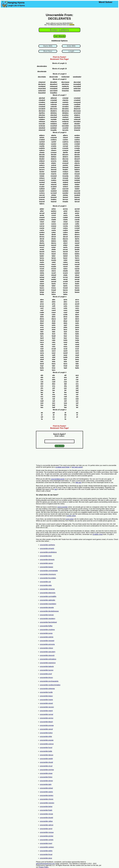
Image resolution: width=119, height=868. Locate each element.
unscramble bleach (46, 722)
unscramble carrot (46, 829)
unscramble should (46, 762)
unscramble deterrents (48, 593)
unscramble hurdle (46, 692)
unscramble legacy (46, 696)
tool (56, 489)
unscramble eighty (46, 851)
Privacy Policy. (44, 867)
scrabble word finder (62, 467)
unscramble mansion (47, 803)
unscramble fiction (46, 777)
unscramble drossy (46, 678)
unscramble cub (45, 582)
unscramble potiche (47, 637)
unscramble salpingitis (47, 600)
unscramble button (46, 733)
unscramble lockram (47, 615)
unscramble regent (46, 711)
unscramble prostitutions (48, 552)
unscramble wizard (46, 703)
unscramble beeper (46, 567)
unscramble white (46, 737)
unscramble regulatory (48, 619)
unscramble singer (46, 773)
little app (78, 482)
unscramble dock (46, 556)
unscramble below (46, 807)
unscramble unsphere (47, 630)
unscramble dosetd (46, 818)
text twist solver (77, 467)
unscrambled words (58, 479)
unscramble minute (46, 814)
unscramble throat (46, 854)
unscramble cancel (46, 729)
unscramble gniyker (47, 836)
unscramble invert (46, 843)
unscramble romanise (47, 589)
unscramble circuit (46, 766)
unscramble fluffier (46, 626)
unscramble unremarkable (49, 571)
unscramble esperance (48, 663)
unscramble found (46, 748)
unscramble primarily (47, 549)
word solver (70, 519)
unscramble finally (46, 810)
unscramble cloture (46, 648)
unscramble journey (47, 670)
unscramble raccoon (47, 707)
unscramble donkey (47, 795)
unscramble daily (46, 784)
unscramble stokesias (47, 689)
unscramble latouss (47, 755)
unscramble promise (47, 770)
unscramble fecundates (48, 578)
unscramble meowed (47, 641)
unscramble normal (46, 714)
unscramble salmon (47, 825)
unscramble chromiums (48, 574)
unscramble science (47, 744)
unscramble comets (47, 840)
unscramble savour (46, 563)
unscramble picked (46, 788)
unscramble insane (46, 700)
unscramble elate (46, 585)
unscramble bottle (46, 751)
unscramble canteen (47, 847)
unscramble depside (47, 607)
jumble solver (71, 516)
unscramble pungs (46, 633)
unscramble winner (46, 781)
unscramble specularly (48, 652)
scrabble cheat (98, 534)
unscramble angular (47, 740)
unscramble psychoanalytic (49, 681)
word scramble (62, 507)
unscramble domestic (47, 560)
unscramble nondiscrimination (50, 685)
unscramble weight (46, 759)
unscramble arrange (47, 725)
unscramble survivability (48, 596)
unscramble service (47, 718)
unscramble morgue (47, 832)
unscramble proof (46, 674)
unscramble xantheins (47, 545)
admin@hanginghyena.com (45, 864)
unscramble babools (47, 666)
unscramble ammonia (47, 644)
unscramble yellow (46, 821)
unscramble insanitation (48, 604)
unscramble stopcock (47, 655)
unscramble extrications (48, 659)
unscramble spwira (46, 792)
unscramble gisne (46, 858)
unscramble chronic (47, 799)
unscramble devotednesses (49, 611)
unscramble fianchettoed (48, 622)
